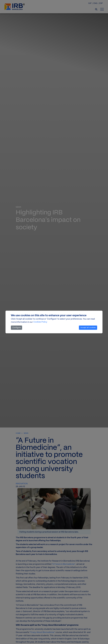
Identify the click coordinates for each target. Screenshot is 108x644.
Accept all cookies (88, 328)
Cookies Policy (40, 322)
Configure (16, 328)
